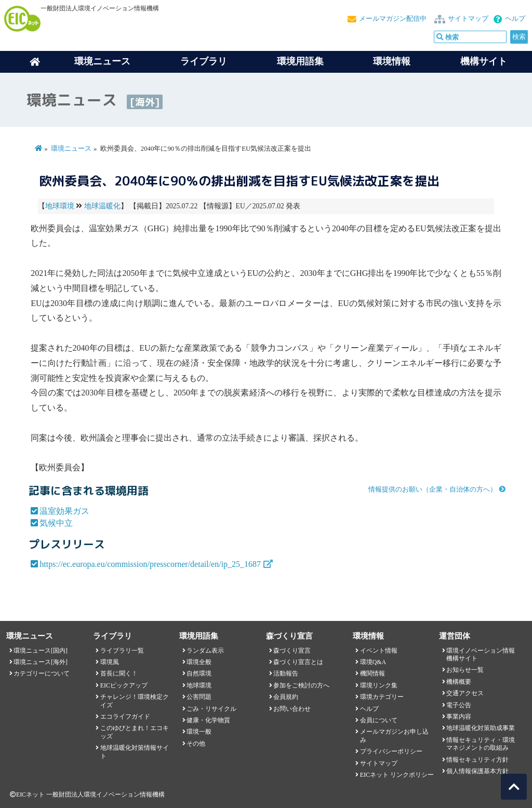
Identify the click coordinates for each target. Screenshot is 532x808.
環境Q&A (373, 662)
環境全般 (199, 662)
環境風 (110, 662)
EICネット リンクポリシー (397, 775)
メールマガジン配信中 (393, 19)
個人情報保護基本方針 (477, 771)
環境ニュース (71, 149)
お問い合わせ (292, 709)
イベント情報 (379, 651)
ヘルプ (515, 19)
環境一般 (199, 732)
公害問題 (199, 697)
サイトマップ (468, 19)
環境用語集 (300, 61)
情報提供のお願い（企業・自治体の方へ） (433, 489)
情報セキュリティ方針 (477, 760)
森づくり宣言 (292, 651)
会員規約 (286, 697)
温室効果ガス (64, 511)
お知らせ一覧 (465, 670)
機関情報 (373, 673)
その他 (196, 744)
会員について (379, 720)
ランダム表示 (205, 651)
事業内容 (459, 717)
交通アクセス (465, 693)
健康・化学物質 (208, 720)
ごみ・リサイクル (211, 709)
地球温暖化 (102, 206)
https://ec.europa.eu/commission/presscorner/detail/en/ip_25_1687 (150, 564)
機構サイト (484, 61)
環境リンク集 (379, 685)
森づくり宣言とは (298, 662)
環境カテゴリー (382, 697)
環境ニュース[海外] (41, 662)
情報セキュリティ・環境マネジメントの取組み (481, 744)
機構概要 (459, 682)
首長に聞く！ (119, 673)
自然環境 (199, 673)
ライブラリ (204, 61)
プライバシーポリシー (391, 751)
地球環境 (60, 206)
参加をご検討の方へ (301, 685)
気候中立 (56, 523)
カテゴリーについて (42, 673)
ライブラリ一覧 (122, 651)
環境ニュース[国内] (41, 651)
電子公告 (459, 705)
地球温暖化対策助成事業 (481, 728)
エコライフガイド (125, 717)
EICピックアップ (124, 685)
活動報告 (286, 673)
